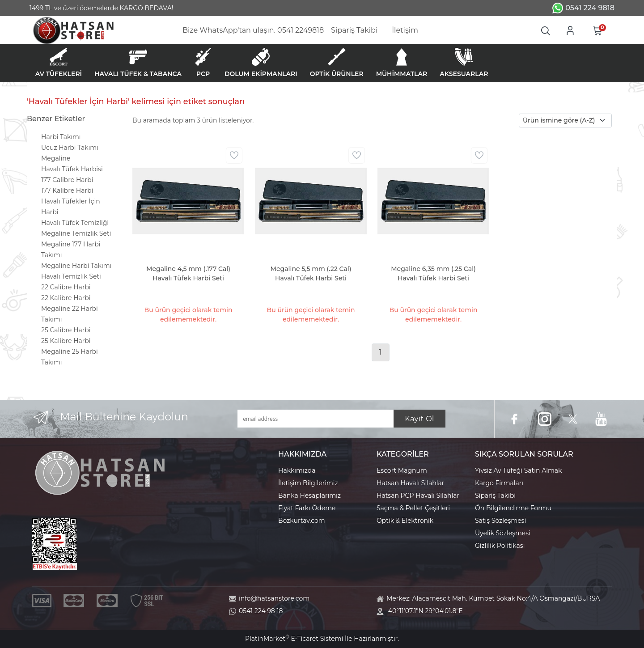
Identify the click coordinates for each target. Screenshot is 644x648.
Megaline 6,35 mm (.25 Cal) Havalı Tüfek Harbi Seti (433, 273)
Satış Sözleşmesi (500, 521)
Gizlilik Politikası (500, 546)
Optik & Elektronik (405, 521)
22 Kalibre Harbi (66, 298)
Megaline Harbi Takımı (76, 266)
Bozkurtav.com (302, 521)
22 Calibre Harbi (66, 287)
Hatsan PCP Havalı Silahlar (418, 496)
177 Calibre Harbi (67, 180)
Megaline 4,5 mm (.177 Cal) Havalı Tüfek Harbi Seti (188, 273)
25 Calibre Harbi (66, 330)
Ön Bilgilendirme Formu (513, 508)
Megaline (56, 158)
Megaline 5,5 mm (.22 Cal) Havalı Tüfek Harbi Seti (311, 273)
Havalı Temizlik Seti (71, 276)
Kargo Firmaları (499, 483)
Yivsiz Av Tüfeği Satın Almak (518, 470)
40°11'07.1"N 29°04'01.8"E (426, 611)
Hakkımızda (297, 470)
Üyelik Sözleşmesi (503, 533)
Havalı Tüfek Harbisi (72, 169)
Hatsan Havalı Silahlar (410, 483)
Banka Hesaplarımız (309, 496)
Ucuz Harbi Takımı (70, 148)
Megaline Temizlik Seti (76, 233)
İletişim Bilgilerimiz (308, 483)
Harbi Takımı (61, 137)
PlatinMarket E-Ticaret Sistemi (294, 639)
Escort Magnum (402, 470)
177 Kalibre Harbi (67, 191)
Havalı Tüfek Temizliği (75, 223)
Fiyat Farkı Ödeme (307, 508)
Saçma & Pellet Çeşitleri (413, 508)
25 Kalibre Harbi (66, 341)
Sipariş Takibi (495, 496)
